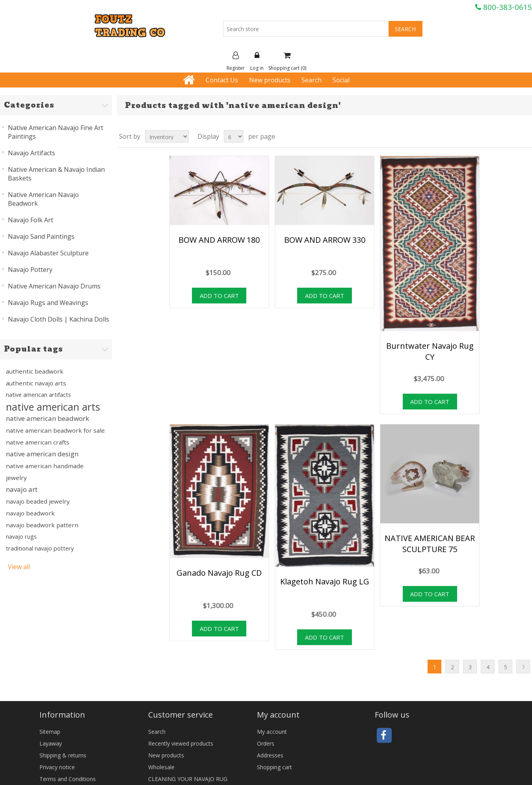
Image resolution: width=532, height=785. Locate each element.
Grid (511, 136)
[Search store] (306, 29)
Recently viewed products (181, 743)
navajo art (22, 489)
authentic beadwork (35, 371)
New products (270, 80)
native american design (42, 454)
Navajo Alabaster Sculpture (48, 253)
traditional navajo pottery (40, 548)
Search (312, 80)
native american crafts (38, 442)
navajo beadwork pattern (42, 525)
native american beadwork (47, 418)
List (525, 136)
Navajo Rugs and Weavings (48, 303)
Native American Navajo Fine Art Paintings (56, 132)
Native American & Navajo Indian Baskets (56, 174)
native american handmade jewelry (45, 472)
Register (236, 61)
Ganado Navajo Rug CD (219, 573)
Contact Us (222, 80)
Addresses (270, 755)
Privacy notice (57, 767)
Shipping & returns (63, 755)
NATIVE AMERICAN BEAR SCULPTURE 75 (430, 544)
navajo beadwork (30, 513)
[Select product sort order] (167, 136)
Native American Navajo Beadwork (43, 199)
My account (272, 732)
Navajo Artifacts (32, 153)
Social (341, 80)
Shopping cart (274, 767)
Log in (257, 61)
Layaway (51, 743)
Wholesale (161, 767)
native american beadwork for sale (55, 430)
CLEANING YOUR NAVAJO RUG (188, 779)
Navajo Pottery (30, 270)
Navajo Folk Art (31, 220)
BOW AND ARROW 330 (325, 240)
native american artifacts (38, 395)
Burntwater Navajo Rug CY (430, 351)
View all (19, 567)
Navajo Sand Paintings (41, 236)
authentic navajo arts (36, 383)
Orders (266, 743)
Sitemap (50, 732)
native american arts (53, 407)
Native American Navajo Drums (54, 286)
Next (523, 667)
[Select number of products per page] (234, 136)
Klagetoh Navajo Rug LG (325, 581)
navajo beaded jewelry (38, 501)
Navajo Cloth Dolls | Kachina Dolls (59, 319)
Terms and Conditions (68, 779)
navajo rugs (21, 537)
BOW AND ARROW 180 (219, 240)
